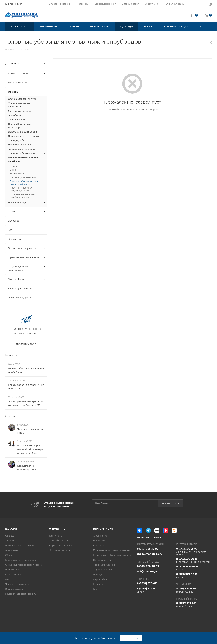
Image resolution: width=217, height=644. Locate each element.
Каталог (11, 529)
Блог (96, 589)
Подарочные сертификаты (21, 594)
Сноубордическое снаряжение (23, 565)
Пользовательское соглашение (111, 550)
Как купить (55, 536)
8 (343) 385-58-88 (148, 549)
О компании (100, 536)
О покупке (57, 529)
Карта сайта (100, 579)
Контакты (99, 545)
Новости (11, 356)
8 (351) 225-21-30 (194, 590)
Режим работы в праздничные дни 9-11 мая (26, 370)
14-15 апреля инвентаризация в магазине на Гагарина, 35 (26, 403)
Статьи (10, 416)
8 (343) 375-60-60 (194, 568)
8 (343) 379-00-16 (194, 576)
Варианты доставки (61, 545)
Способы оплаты (59, 540)
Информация (103, 529)
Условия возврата (60, 550)
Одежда (10, 536)
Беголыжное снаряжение (20, 545)
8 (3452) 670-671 (147, 583)
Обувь (9, 555)
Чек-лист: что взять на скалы (30, 431)
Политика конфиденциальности (112, 555)
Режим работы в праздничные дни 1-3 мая (26, 387)
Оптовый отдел (102, 560)
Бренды (98, 574)
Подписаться (171, 503)
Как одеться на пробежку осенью (28, 468)
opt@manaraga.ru (149, 571)
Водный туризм (14, 589)
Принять (131, 638)
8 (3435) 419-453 (194, 605)
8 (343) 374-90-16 (194, 560)
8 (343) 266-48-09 (148, 566)
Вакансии (99, 540)
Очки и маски (13, 574)
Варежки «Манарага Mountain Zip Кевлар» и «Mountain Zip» (30, 449)
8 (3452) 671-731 (155, 590)
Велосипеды (13, 570)
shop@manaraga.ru (150, 554)
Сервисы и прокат (104, 570)
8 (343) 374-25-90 (194, 552)
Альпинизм (12, 550)
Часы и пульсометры (17, 584)
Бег (7, 579)
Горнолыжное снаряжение (21, 560)
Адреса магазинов (104, 565)
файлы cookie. (107, 638)
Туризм (10, 540)
